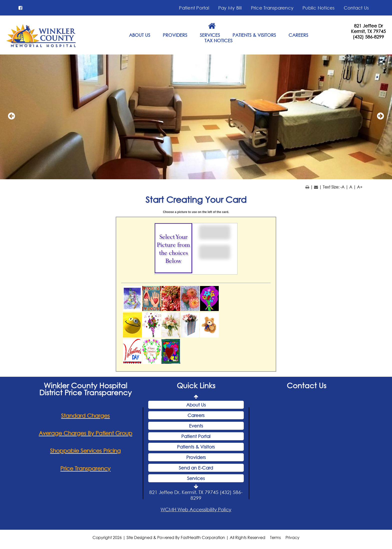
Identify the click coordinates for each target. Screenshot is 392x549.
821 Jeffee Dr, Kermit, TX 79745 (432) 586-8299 (196, 495)
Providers (196, 457)
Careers (196, 415)
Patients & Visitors (196, 447)
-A (342, 187)
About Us (196, 405)
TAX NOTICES (218, 40)
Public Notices (319, 8)
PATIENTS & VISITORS (254, 35)
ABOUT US (140, 35)
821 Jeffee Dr (368, 26)
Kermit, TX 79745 (368, 31)
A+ (360, 187)
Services (196, 478)
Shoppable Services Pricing (85, 451)
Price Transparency (272, 8)
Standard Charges (85, 416)
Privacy (292, 537)
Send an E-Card (196, 468)
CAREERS (298, 35)
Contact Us (356, 8)
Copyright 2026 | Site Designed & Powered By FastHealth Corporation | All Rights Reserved (179, 537)
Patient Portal (194, 8)
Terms (275, 537)
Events (196, 426)
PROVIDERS (175, 35)
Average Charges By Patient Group (85, 433)
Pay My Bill (230, 8)
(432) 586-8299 (368, 37)
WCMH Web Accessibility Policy (196, 509)
